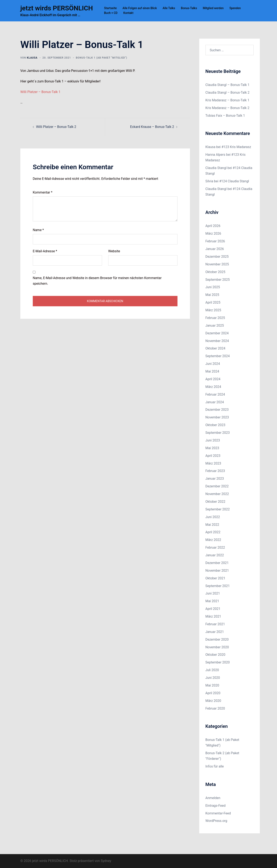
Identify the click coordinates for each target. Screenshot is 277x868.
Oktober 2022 (215, 502)
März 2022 (213, 540)
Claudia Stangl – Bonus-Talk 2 (228, 93)
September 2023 (218, 433)
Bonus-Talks (189, 8)
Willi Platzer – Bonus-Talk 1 (40, 92)
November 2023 (217, 417)
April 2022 (213, 532)
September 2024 (218, 356)
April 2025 (213, 302)
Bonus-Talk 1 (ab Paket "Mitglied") (101, 58)
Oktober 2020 (215, 655)
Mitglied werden (213, 8)
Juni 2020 (213, 678)
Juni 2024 (213, 364)
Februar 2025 (215, 318)
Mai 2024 (212, 371)
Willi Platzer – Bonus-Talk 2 (56, 127)
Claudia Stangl (216, 168)
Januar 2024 (215, 402)
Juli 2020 (212, 670)
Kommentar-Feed (218, 813)
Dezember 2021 (217, 563)
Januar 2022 (215, 555)
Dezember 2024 (217, 333)
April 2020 (213, 693)
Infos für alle (215, 766)
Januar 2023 (215, 479)
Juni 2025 (213, 287)
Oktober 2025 (215, 272)
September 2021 (218, 586)
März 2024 (213, 387)
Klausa (32, 58)
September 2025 (218, 280)
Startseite (110, 8)
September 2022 (218, 509)
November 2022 (217, 494)
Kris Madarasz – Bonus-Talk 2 (227, 108)
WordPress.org (216, 821)
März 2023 (213, 463)
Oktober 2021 (215, 578)
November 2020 (217, 647)
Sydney (106, 861)
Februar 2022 (215, 547)
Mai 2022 (212, 525)
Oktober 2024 (215, 348)
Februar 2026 (215, 241)
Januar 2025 (215, 325)
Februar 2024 (215, 394)
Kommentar (43, 192)
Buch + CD (111, 13)
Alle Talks (169, 8)
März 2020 (213, 701)
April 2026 (213, 226)
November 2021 (217, 571)
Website (114, 251)
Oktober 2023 (215, 425)
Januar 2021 (215, 632)
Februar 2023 (215, 471)
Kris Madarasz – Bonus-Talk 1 (227, 100)
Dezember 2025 (217, 257)
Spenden (235, 8)
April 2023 (213, 456)
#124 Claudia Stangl (234, 181)
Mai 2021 (212, 601)
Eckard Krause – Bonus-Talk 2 (152, 127)
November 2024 (217, 341)
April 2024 (213, 379)
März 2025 (213, 310)
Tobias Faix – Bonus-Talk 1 (225, 116)
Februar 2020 (215, 708)
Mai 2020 (212, 685)
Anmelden (213, 798)
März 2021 (213, 616)
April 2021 (213, 609)
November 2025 (217, 264)
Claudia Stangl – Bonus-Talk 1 (228, 85)
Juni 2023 (213, 440)
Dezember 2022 (217, 486)
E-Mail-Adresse (45, 251)
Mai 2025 (212, 295)
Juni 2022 (213, 517)
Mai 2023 (212, 448)
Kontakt (128, 13)
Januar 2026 (215, 249)
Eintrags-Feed (216, 806)
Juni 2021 (213, 593)
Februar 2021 (215, 624)
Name (38, 230)
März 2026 (213, 234)
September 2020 (218, 662)
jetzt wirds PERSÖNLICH (57, 8)
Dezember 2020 (217, 639)
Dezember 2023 (217, 410)
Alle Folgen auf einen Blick (140, 8)
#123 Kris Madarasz (236, 147)
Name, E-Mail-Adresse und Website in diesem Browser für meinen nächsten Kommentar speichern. (97, 281)
